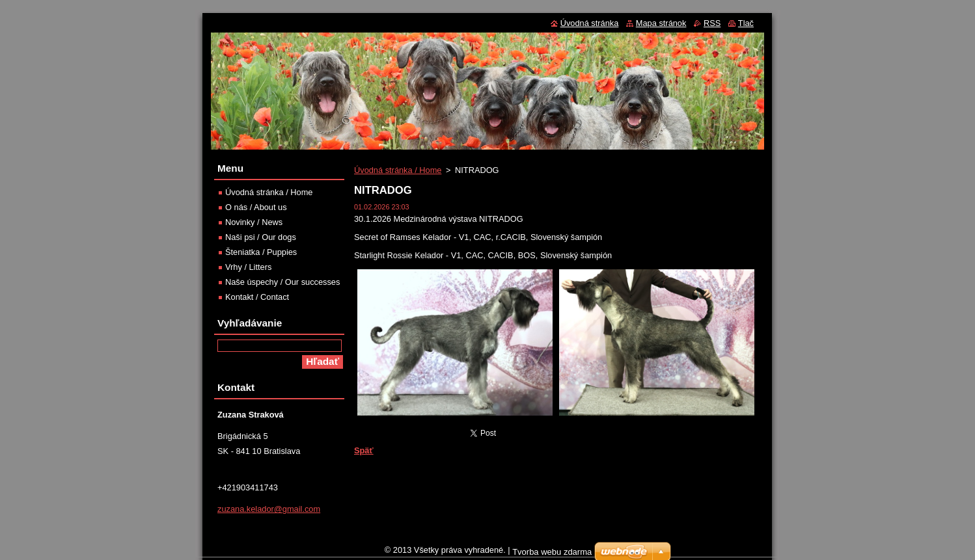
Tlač (746, 23)
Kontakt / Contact (257, 297)
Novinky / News (254, 222)
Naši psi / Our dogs (261, 237)
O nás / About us (256, 207)
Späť (364, 450)
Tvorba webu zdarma (552, 555)
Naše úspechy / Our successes (282, 282)
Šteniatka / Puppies (261, 252)
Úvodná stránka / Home (398, 170)
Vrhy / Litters (248, 267)
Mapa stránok (661, 23)
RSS (712, 23)
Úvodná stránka (590, 23)
